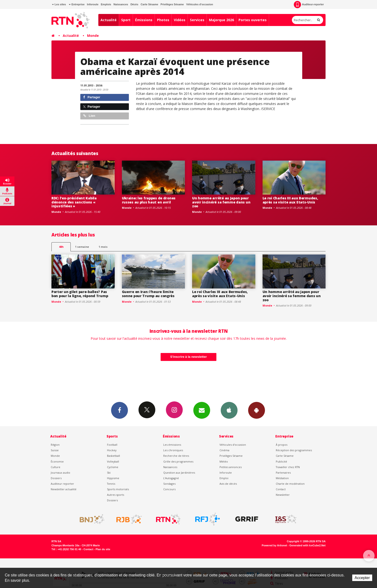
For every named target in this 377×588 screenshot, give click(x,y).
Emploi (224, 478)
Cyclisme (113, 467)
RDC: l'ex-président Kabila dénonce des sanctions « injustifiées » (74, 202)
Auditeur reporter (62, 484)
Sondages (169, 484)
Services (197, 20)
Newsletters (202, 410)
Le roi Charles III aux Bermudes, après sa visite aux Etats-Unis (290, 200)
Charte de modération (290, 484)
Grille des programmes (178, 461)
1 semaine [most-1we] (82, 247)
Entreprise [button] (77, 4)
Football (112, 445)
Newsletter (283, 495)
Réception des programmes (294, 450)
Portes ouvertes (253, 20)
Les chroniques (173, 450)
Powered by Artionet (274, 545)
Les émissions (172, 445)
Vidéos (180, 20)
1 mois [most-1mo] (103, 247)
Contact (281, 489)
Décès (134, 4)
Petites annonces (231, 467)
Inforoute (93, 4)
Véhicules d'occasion (199, 4)
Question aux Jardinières (179, 473)
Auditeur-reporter (309, 5)
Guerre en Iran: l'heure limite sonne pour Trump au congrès (148, 294)
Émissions (144, 20)
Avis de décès (228, 484)
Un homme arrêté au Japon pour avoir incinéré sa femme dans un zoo (221, 202)
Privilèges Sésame (172, 4)
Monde (93, 36)
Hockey (112, 450)
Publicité (281, 461)
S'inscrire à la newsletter (188, 357)
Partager (92, 97)
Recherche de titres (176, 456)
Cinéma (224, 450)
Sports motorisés (118, 489)
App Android (257, 410)
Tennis (111, 484)
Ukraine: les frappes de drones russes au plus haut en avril (149, 200)
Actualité (109, 20)
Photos (163, 20)
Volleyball (113, 461)
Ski (109, 473)
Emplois (106, 4)
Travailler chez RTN (288, 467)
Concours (169, 489)
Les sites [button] (59, 4)
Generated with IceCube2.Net (308, 545)
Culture (56, 467)
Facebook (119, 410)
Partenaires (283, 473)
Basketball (113, 456)
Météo (224, 461)
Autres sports (116, 495)
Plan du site (103, 549)
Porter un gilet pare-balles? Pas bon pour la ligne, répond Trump (80, 294)
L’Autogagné (171, 478)
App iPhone (229, 410)
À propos (282, 445)
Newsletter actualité (64, 489)
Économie (57, 461)
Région (55, 445)
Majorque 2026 (221, 20)
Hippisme (113, 478)
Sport (126, 20)
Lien (89, 116)
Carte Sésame (149, 4)
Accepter (362, 578)
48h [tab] (61, 247)
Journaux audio (60, 473)
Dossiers (56, 478)
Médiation (282, 478)
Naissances (121, 4)
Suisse (55, 450)
